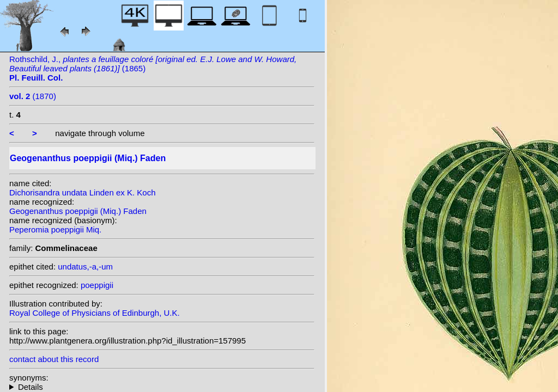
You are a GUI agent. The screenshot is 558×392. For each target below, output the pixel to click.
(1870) (33, 96)
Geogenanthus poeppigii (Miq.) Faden (78, 211)
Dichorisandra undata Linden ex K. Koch (83, 192)
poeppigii (97, 285)
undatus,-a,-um (85, 267)
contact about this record (54, 359)
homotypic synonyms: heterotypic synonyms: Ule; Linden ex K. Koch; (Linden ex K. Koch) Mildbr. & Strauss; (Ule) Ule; (162, 387)
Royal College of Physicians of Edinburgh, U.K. (95, 313)
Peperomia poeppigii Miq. (55, 229)
